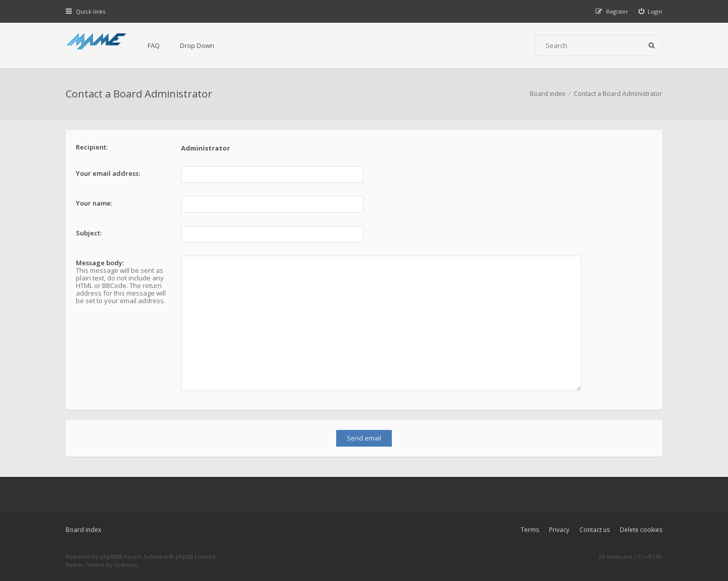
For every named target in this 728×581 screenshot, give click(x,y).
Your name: (94, 203)
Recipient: (92, 147)
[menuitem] (651, 11)
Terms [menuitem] (530, 521)
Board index (83, 521)
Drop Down (197, 45)
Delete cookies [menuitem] (641, 521)
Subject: (89, 233)
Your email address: (108, 173)
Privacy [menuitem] (559, 521)
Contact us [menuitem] (595, 521)
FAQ (154, 45)
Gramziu (126, 556)
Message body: (100, 263)
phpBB (109, 548)
